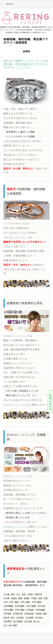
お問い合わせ (50, 401)
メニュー (8, 4)
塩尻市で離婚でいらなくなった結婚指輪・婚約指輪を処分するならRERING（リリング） (26, 64)
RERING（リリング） (15, 237)
